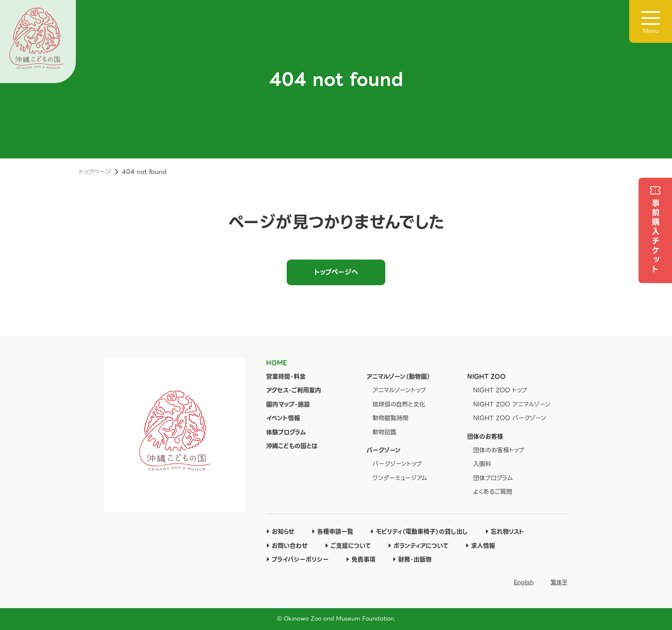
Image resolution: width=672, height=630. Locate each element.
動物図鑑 (384, 432)
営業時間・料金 (286, 376)
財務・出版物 (412, 559)
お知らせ (280, 531)
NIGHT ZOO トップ (500, 390)
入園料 (482, 464)
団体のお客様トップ (499, 450)
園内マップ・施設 (288, 404)
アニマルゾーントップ (399, 390)
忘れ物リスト (505, 531)
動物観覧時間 (390, 418)
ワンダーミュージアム (400, 478)
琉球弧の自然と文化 (399, 404)
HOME (276, 363)
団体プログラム (493, 478)
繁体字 (559, 582)
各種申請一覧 (332, 531)
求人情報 (480, 546)
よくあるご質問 (493, 492)
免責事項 (361, 559)
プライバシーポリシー (297, 559)
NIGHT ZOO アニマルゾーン (512, 404)
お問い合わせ (287, 546)
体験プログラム (286, 432)
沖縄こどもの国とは (292, 446)
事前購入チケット (655, 237)
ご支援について (348, 546)
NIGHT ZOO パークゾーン (510, 418)
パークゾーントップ (397, 464)
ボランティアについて (418, 546)
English (524, 582)
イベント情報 (283, 418)
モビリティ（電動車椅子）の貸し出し (419, 531)
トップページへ (336, 272)
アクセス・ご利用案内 (294, 390)
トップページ (95, 172)
